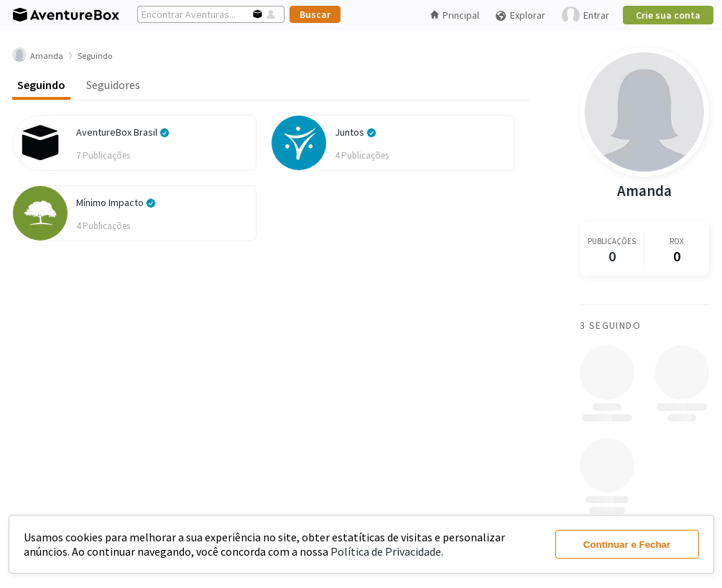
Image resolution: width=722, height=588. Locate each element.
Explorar (520, 15)
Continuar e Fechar (627, 545)
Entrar (586, 15)
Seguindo (41, 85)
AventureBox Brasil (123, 132)
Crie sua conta (668, 15)
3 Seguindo (610, 325)
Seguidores (113, 85)
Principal (455, 15)
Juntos (356, 132)
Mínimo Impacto (116, 202)
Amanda (644, 191)
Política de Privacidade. (387, 551)
